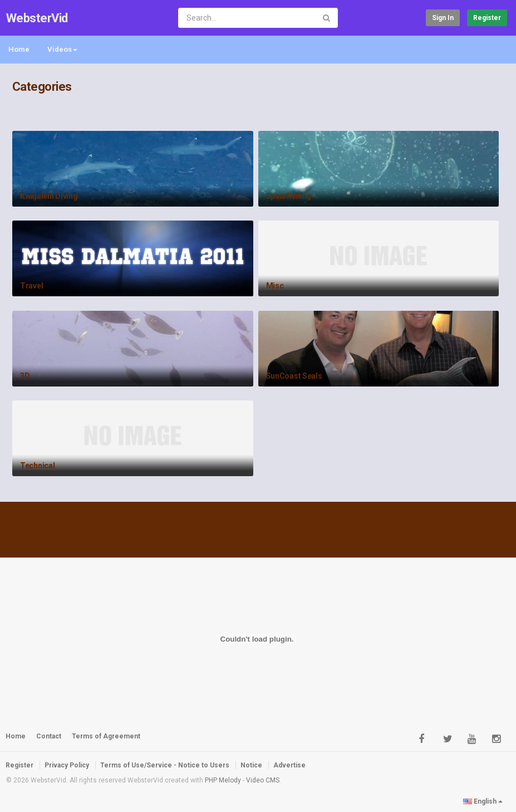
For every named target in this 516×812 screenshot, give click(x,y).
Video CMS (263, 780)
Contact (49, 736)
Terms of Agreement (106, 736)
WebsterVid (37, 18)
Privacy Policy (67, 765)
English (483, 801)
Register (487, 18)
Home (19, 49)
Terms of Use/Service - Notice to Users (165, 765)
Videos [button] (62, 49)
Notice (251, 765)
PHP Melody (223, 780)
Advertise (289, 765)
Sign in (443, 18)
